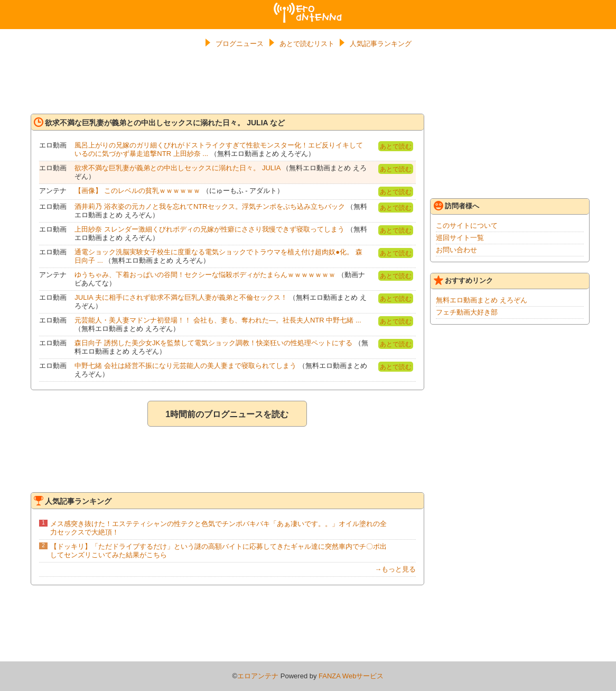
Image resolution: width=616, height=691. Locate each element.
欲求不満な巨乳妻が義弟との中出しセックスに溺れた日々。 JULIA (177, 168)
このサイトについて (467, 225)
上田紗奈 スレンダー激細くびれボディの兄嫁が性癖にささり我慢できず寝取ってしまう (209, 229)
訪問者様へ (456, 206)
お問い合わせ (456, 250)
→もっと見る (395, 569)
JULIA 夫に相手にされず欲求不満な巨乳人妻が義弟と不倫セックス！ (181, 297)
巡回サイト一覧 (460, 238)
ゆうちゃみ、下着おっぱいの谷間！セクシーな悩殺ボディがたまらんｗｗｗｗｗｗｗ (205, 275)
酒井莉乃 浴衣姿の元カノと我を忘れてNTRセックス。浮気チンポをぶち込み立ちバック (209, 206)
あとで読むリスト (307, 44)
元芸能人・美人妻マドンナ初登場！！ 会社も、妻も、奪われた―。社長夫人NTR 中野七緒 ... (218, 320)
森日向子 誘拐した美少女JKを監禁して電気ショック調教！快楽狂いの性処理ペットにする (213, 343)
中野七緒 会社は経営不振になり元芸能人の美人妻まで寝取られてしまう (185, 366)
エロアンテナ (308, 7)
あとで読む (396, 146)
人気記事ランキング (381, 44)
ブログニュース (240, 44)
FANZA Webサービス (351, 676)
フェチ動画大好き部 (467, 312)
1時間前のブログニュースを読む (227, 414)
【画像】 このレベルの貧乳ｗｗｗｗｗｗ (137, 191)
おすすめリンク (463, 280)
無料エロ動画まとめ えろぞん (482, 300)
